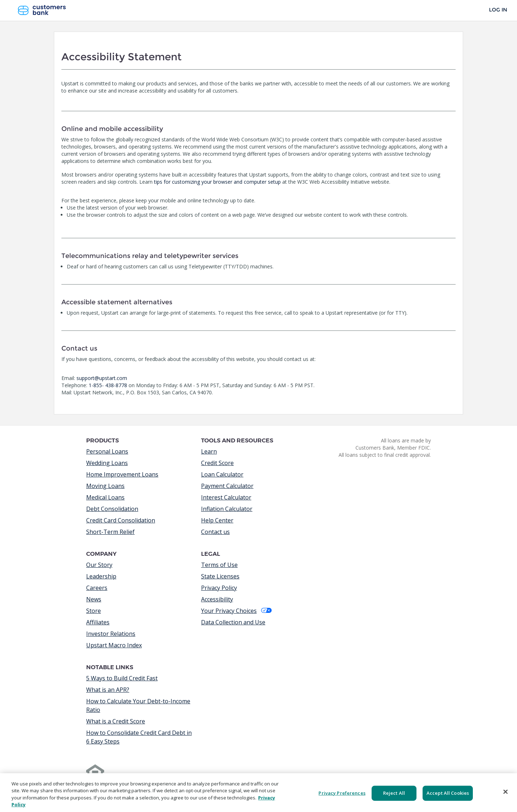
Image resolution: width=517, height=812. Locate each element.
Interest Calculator (226, 497)
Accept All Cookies (448, 793)
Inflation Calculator (227, 509)
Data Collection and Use (233, 622)
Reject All (394, 793)
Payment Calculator (227, 486)
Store (94, 611)
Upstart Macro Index (114, 645)
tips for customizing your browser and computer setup (217, 182)
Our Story (99, 565)
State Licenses (220, 576)
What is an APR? (108, 690)
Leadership (101, 576)
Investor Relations (111, 634)
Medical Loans (105, 497)
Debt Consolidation (112, 509)
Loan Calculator (222, 474)
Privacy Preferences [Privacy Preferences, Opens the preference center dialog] (342, 793)
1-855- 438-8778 (108, 385)
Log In (498, 10)
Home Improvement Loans (122, 474)
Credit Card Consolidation (121, 520)
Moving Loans (105, 486)
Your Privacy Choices (236, 611)
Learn (209, 451)
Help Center (217, 520)
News (94, 599)
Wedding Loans (107, 463)
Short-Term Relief (110, 532)
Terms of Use (219, 565)
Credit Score (217, 463)
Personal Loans (107, 451)
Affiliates (98, 622)
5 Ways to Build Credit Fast (122, 678)
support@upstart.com (102, 378)
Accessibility (217, 599)
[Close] (506, 792)
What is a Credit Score (116, 721)
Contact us (215, 532)
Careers (97, 588)
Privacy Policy (219, 588)
